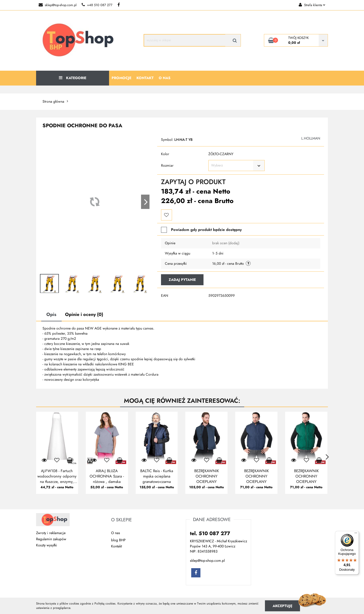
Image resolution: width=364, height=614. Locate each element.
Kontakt (145, 78)
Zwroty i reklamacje (51, 533)
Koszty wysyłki (47, 545)
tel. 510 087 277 (210, 533)
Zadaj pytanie (182, 280)
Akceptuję (282, 606)
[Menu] (356, 534)
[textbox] (232, 166)
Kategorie (73, 78)
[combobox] (237, 166)
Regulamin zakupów (51, 539)
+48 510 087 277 (97, 5)
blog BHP (118, 540)
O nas (165, 78)
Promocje (121, 78)
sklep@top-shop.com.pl (58, 5)
